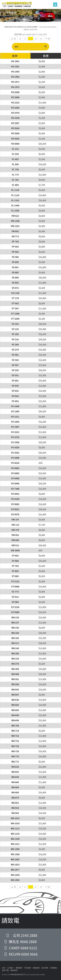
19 (36, 39)
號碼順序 (19, 968)
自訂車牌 (45, 968)
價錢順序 (36, 968)
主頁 (4, 968)
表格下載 (5, 970)
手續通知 (53, 968)
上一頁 (13, 39)
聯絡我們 (14, 970)
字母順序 (28, 968)
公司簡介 (10, 968)
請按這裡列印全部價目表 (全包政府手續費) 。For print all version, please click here (30, 28)
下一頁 (48, 39)
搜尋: (31, 47)
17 (25, 39)
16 (20, 39)
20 (41, 39)
